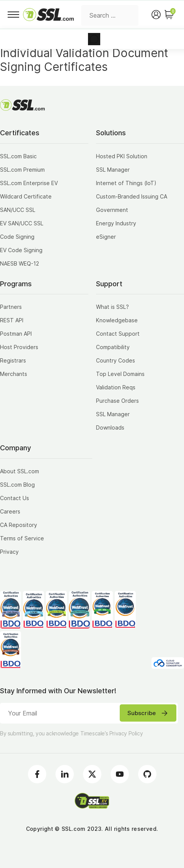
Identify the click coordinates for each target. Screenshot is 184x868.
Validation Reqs (116, 387)
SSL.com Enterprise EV (29, 183)
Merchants (14, 374)
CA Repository (19, 525)
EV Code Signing (21, 250)
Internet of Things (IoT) (126, 183)
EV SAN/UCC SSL (22, 223)
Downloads (110, 427)
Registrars (13, 360)
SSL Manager (113, 170)
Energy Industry (116, 223)
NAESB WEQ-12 (20, 263)
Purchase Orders (117, 401)
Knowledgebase (117, 320)
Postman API (16, 334)
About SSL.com (20, 471)
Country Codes (116, 360)
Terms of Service (22, 538)
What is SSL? (112, 307)
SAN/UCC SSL (18, 210)
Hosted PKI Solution (122, 156)
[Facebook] (37, 774)
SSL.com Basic (18, 156)
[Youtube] (120, 774)
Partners (11, 307)
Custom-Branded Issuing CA (132, 196)
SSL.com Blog (17, 485)
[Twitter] (92, 774)
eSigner (106, 237)
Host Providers (19, 347)
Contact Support (118, 334)
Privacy (9, 552)
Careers (10, 511)
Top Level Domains (120, 374)
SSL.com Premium (22, 170)
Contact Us (15, 498)
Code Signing (17, 237)
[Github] (147, 774)
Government (112, 210)
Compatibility (113, 347)
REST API (12, 320)
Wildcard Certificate (26, 196)
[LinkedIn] (65, 774)
